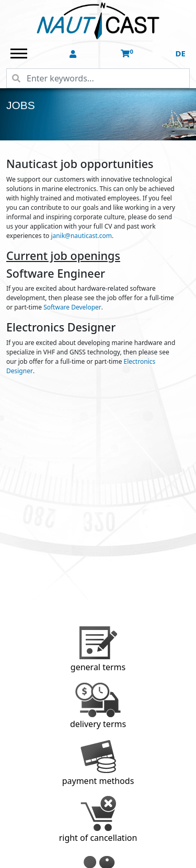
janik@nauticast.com (81, 236)
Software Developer (72, 307)
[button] (74, 54)
